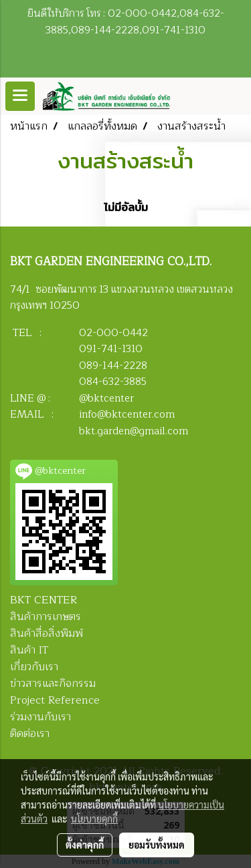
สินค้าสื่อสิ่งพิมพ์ (47, 633)
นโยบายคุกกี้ (94, 819)
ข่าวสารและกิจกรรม (53, 684)
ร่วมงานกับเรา (40, 717)
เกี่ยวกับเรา (34, 667)
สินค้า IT (29, 650)
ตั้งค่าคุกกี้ (85, 845)
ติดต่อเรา (30, 734)
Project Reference (55, 700)
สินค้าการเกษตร (46, 617)
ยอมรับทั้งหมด (157, 845)
